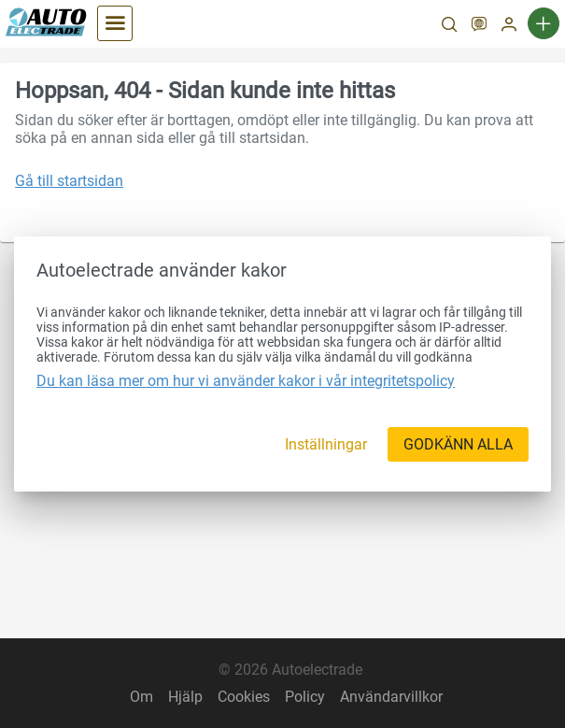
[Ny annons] (544, 23)
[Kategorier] (115, 23)
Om (141, 697)
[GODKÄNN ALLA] (458, 444)
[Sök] (449, 26)
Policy (305, 697)
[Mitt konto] (509, 26)
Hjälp (185, 697)
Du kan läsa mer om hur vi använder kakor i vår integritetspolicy (246, 381)
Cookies (244, 697)
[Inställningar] (326, 444)
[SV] (479, 26)
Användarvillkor (391, 697)
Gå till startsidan (69, 181)
